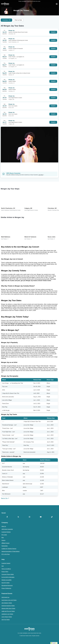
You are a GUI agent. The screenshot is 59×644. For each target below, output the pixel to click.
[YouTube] (41, 517)
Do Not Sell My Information (8, 577)
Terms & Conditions (6, 569)
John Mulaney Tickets (7, 603)
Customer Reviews (6, 532)
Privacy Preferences (6, 588)
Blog (3, 538)
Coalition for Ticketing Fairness (9, 549)
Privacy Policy (5, 572)
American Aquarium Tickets (8, 606)
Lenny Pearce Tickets (7, 617)
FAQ (3, 566)
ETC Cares (4, 535)
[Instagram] (29, 517)
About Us (4, 526)
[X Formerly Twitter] (18, 517)
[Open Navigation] (57, 4)
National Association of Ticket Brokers (11, 551)
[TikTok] (52, 517)
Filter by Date (18, 20)
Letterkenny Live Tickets (7, 614)
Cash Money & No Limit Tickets (9, 600)
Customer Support (6, 563)
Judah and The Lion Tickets (8, 611)
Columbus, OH (6, 20)
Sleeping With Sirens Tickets (8, 608)
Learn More (41, 175)
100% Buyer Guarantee (7, 529)
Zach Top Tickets (6, 620)
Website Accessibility (7, 580)
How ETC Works (5, 583)
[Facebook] (7, 517)
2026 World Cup (5, 597)
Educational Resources (7, 585)
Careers (3, 540)
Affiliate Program (5, 543)
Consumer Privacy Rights (8, 574)
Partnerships (5, 546)
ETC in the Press (6, 554)
